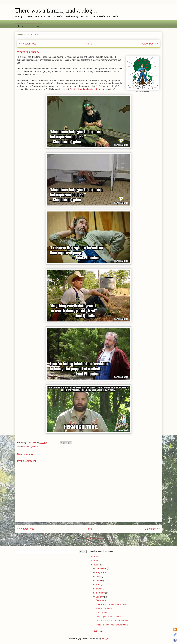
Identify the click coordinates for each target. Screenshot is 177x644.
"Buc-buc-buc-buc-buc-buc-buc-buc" (112, 621)
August (100, 572)
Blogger (105, 639)
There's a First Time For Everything (112, 625)
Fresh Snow (101, 613)
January (100, 597)
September (102, 568)
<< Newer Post (27, 44)
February (101, 593)
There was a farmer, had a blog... (56, 10)
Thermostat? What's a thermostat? (112, 604)
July (98, 576)
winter (35, 447)
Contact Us (34, 26)
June (99, 581)
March (99, 589)
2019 (96, 557)
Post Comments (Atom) (95, 539)
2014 (96, 631)
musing (28, 447)
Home (21, 26)
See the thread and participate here (86, 89)
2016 (96, 561)
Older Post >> (150, 44)
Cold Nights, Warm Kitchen (108, 617)
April (99, 585)
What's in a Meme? (105, 608)
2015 (96, 565)
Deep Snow (101, 600)
